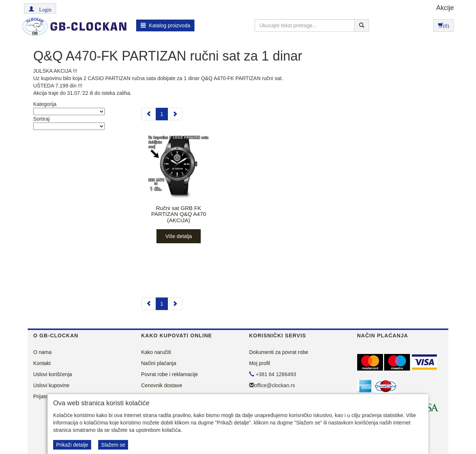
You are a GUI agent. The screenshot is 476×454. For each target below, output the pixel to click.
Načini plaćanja (159, 363)
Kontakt (42, 363)
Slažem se (113, 445)
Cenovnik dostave (162, 385)
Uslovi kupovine (51, 385)
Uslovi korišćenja (53, 374)
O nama (42, 352)
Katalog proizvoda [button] (165, 25)
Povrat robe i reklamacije (170, 374)
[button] (40, 8)
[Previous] (149, 114)
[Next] (175, 114)
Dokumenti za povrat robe (279, 352)
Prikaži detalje (72, 445)
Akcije (445, 8)
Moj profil (260, 363)
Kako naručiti (156, 352)
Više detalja (179, 236)
